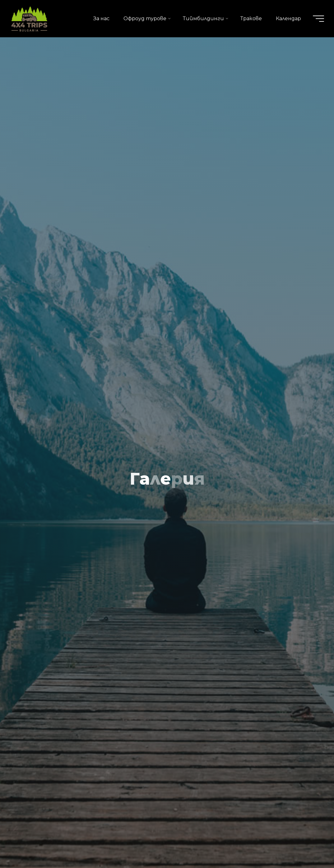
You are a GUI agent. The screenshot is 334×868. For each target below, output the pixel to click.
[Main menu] (318, 19)
